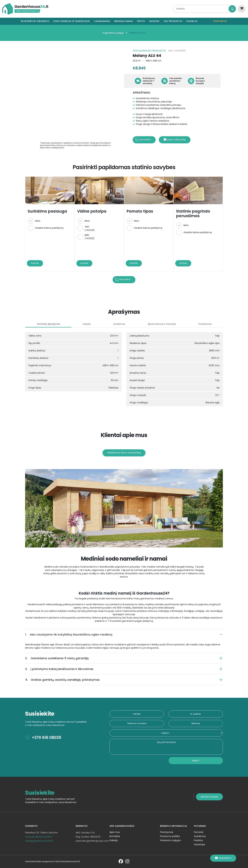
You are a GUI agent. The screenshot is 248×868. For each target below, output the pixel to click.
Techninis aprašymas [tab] (45, 324)
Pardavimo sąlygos (172, 840)
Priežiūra (201, 840)
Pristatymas (168, 832)
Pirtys (141, 21)
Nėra (34, 222)
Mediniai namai (124, 21)
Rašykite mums (214, 797)
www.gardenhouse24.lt (35, 837)
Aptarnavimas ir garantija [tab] (163, 324)
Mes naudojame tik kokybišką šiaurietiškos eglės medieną (65, 634)
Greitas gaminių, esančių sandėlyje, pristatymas (58, 680)
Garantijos (202, 844)
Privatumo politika (171, 836)
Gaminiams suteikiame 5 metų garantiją (53, 658)
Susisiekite (223, 858)
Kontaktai (220, 21)
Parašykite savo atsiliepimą (124, 453)
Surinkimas (203, 836)
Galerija (192, 21)
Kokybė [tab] (85, 324)
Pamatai (201, 832)
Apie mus (114, 832)
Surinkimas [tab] (119, 324)
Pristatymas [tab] (208, 324)
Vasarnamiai (102, 21)
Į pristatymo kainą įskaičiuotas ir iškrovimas (55, 669)
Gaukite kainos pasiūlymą (45, 229)
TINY (87, 230)
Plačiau (31, 263)
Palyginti (145, 140)
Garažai (154, 21)
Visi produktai (173, 21)
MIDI (87, 238)
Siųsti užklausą (174, 140)
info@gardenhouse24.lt (35, 841)
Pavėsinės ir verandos (35, 21)
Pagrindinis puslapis (113, 33)
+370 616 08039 (39, 738)
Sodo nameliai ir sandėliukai (71, 21)
